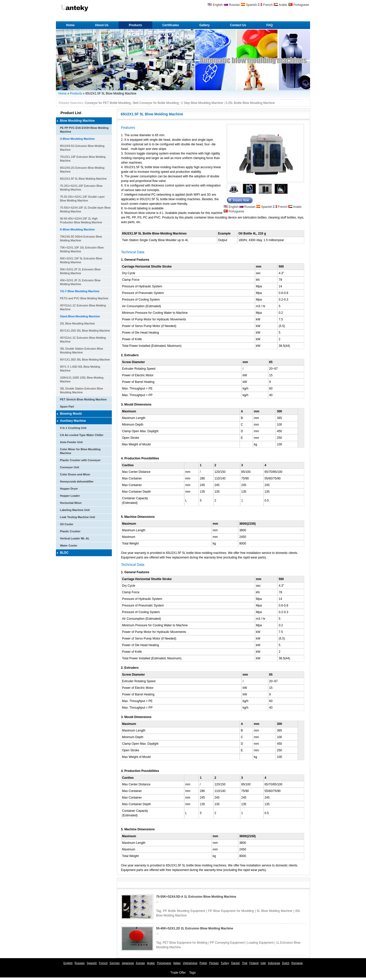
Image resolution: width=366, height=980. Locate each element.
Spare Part (67, 407)
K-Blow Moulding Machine (77, 229)
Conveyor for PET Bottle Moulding (108, 103)
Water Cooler (69, 546)
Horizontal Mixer (71, 503)
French (268, 5)
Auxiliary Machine (73, 421)
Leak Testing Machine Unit (78, 517)
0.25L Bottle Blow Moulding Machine (250, 103)
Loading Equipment (260, 943)
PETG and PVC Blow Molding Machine (84, 298)
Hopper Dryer (69, 489)
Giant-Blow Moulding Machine (80, 316)
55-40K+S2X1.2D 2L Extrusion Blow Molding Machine (195, 928)
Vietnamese (190, 963)
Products (135, 25)
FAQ (270, 25)
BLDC (64, 553)
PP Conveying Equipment (227, 943)
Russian (234, 5)
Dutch (286, 963)
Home (70, 25)
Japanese (128, 963)
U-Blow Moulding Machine (77, 139)
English (218, 5)
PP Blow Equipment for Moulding (231, 911)
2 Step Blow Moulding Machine (202, 103)
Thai (245, 963)
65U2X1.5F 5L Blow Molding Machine (83, 179)
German (115, 963)
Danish (235, 963)
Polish (203, 963)
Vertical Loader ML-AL (75, 538)
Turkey (225, 963)
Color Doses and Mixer (75, 474)
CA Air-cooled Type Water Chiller (82, 435)
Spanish (251, 5)
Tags (192, 973)
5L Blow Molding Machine (274, 911)
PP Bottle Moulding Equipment (184, 911)
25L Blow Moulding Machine (77, 323)
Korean (140, 963)
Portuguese (301, 5)
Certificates (171, 25)
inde (263, 963)
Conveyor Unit (70, 467)
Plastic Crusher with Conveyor (80, 460)
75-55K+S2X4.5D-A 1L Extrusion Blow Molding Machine (196, 897)
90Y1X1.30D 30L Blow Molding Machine (85, 360)
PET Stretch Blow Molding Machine (83, 399)
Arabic (283, 5)
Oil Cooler (67, 524)
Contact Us (238, 25)
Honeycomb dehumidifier (77, 481)
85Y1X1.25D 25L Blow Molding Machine (85, 331)
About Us (102, 25)
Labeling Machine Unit (75, 510)
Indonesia (274, 963)
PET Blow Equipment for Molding (185, 943)
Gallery (204, 25)
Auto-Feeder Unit (71, 442)
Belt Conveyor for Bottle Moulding (156, 103)
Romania (297, 963)
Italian (177, 963)
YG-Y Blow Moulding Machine (80, 291)
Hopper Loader (70, 496)
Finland (254, 963)
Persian (214, 963)
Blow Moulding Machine (77, 121)
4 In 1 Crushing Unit (73, 428)
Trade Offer (178, 973)
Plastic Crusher (70, 531)
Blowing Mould (71, 414)
